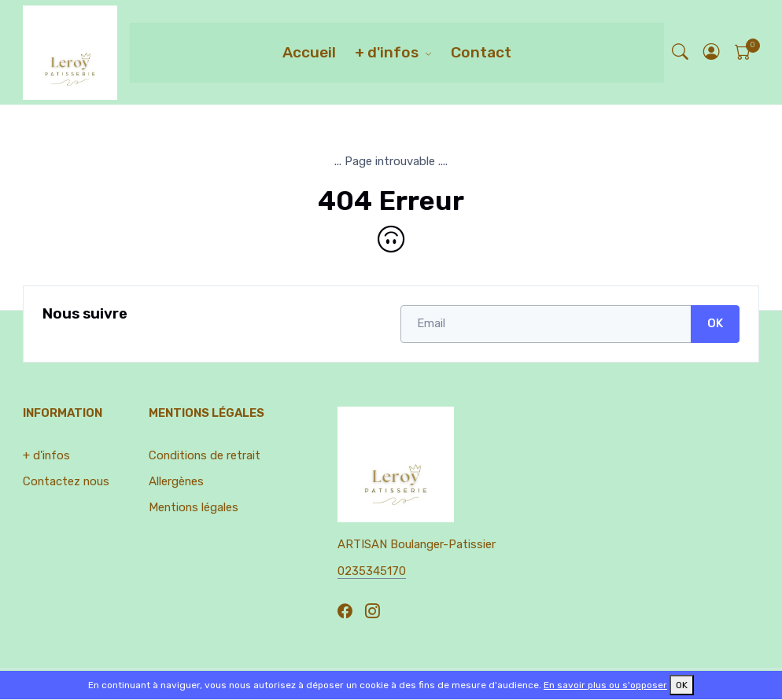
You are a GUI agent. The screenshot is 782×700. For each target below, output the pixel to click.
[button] (712, 52)
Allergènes (176, 481)
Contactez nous (66, 481)
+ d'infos (387, 52)
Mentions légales (194, 507)
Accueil (309, 52)
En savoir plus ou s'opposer (605, 685)
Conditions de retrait (205, 455)
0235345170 (372, 571)
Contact (481, 52)
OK (715, 323)
